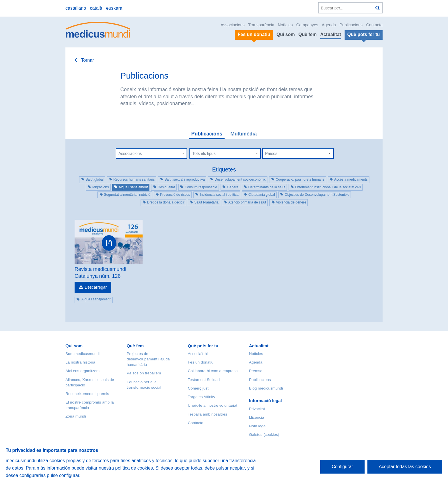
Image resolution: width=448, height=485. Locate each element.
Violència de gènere (291, 202)
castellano (76, 8)
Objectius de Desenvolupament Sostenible (317, 195)
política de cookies (134, 468)
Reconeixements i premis (87, 394)
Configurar (342, 467)
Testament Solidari (204, 380)
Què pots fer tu (203, 346)
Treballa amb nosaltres (207, 414)
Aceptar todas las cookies (405, 467)
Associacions (233, 25)
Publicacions (351, 25)
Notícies (285, 25)
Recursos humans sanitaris (134, 179)
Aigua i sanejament (133, 187)
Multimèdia (244, 134)
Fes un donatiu (201, 362)
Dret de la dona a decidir (166, 202)
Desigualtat (166, 187)
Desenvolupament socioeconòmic (240, 179)
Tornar (87, 60)
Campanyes (307, 25)
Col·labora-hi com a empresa (213, 371)
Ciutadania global (262, 195)
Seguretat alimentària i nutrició (127, 195)
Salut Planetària (206, 202)
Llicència (256, 417)
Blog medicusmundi (266, 388)
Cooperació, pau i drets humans (300, 179)
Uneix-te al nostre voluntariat (212, 405)
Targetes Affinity (201, 397)
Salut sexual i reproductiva (185, 179)
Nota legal (258, 426)
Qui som (286, 34)
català (96, 8)
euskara (114, 8)
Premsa (256, 371)
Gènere (233, 187)
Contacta (374, 25)
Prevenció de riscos (175, 195)
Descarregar (96, 287)
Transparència (261, 25)
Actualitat (331, 34)
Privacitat (257, 409)
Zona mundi (76, 416)
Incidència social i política (219, 195)
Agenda (329, 25)
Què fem (307, 34)
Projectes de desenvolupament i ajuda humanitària (148, 359)
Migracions (101, 187)
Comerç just (198, 388)
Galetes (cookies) (264, 435)
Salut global (95, 179)
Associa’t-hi (198, 354)
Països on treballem (144, 373)
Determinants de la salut (267, 187)
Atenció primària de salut (247, 202)
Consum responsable (201, 187)
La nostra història (80, 362)
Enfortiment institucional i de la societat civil (328, 187)
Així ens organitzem (82, 371)
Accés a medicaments (351, 179)
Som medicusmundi (82, 354)
